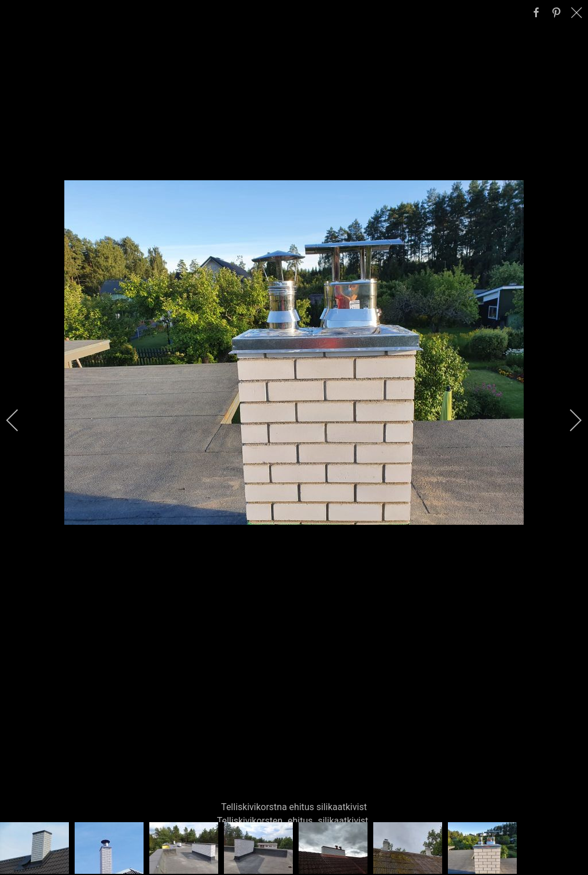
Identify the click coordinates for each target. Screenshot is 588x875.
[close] (578, 13)
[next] (568, 420)
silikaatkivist (343, 821)
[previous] (20, 420)
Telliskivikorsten (250, 821)
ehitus (300, 821)
